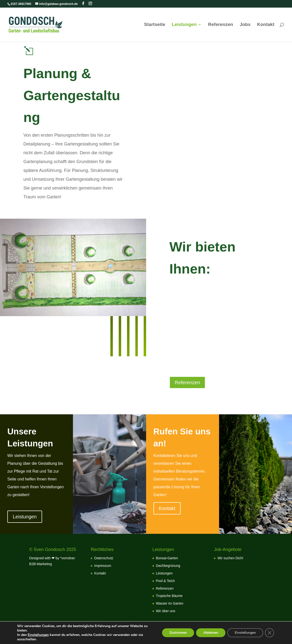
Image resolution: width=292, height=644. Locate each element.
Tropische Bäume (169, 596)
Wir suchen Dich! (230, 558)
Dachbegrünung (168, 566)
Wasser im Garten (170, 603)
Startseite (155, 25)
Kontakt (266, 25)
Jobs (245, 25)
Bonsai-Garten (167, 558)
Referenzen (221, 25)
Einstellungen (38, 635)
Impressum (103, 566)
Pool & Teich (165, 581)
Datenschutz (104, 558)
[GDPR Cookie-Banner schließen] (269, 633)
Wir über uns (166, 611)
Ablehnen (211, 633)
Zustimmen (178, 633)
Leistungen (184, 25)
